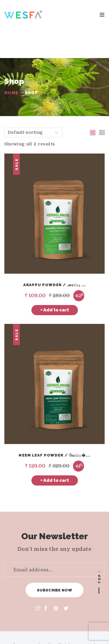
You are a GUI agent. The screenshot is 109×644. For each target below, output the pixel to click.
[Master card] (47, 630)
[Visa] (33, 630)
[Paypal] (76, 630)
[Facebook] (47, 580)
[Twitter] (66, 580)
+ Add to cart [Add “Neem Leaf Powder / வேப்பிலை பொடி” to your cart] (55, 451)
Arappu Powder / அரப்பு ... (55, 256)
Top (100, 579)
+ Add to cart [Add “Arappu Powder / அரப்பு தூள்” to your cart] (55, 281)
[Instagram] (38, 580)
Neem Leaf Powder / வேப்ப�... (54, 426)
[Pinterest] (56, 580)
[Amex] (62, 630)
